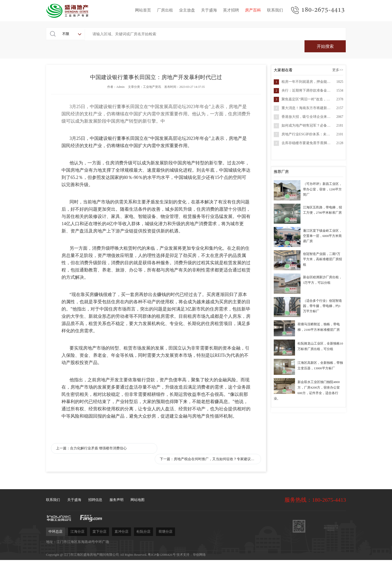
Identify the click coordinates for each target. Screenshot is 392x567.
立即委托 (252, 549)
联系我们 (275, 10)
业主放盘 (187, 10)
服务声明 (116, 478)
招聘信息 (95, 478)
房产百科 (253, 10)
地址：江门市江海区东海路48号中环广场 (77, 520)
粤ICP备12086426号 (162, 533)
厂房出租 (165, 10)
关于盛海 (209, 10)
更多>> (338, 59)
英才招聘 (231, 10)
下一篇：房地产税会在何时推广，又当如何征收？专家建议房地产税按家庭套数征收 (217, 437)
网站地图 (137, 478)
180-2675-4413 (323, 10)
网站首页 (143, 10)
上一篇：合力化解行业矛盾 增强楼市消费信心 (91, 437)
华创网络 (199, 533)
